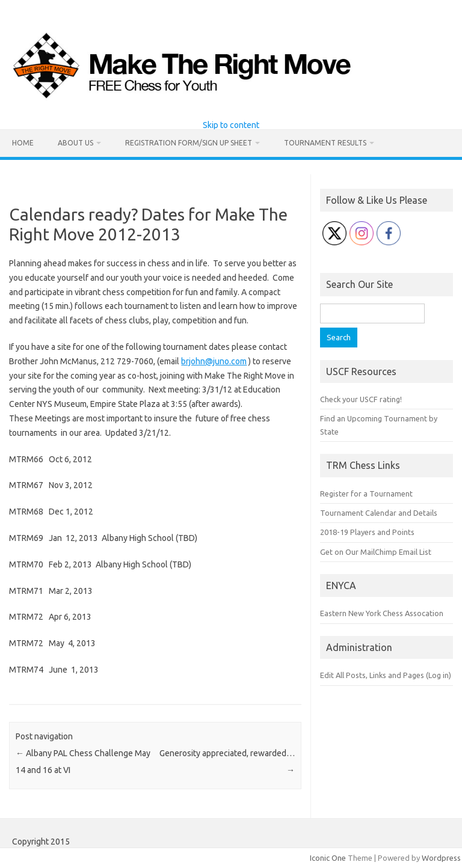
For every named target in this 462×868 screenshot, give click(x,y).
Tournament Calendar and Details (379, 513)
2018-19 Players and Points (367, 532)
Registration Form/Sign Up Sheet (189, 143)
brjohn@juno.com (214, 361)
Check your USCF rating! (361, 399)
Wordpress (441, 858)
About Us (75, 143)
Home (23, 143)
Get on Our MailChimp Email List (376, 552)
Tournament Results (325, 143)
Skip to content (231, 125)
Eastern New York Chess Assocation (382, 613)
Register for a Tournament (366, 494)
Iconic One (328, 858)
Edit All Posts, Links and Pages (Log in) (386, 675)
